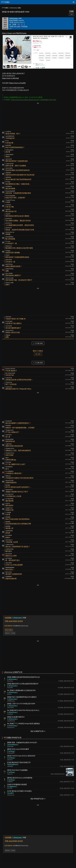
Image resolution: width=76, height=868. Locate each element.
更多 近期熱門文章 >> (38, 731)
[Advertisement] (38, 117)
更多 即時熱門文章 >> (38, 799)
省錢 (15, 618)
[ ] (12, 679)
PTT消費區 (5, 8)
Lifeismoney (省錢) (15, 8)
